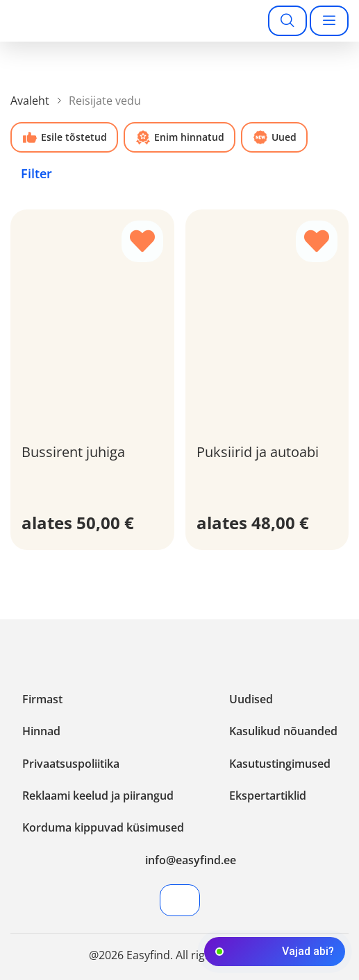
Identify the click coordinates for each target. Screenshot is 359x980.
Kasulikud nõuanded (283, 731)
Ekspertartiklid (268, 796)
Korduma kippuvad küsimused (103, 827)
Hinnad (41, 731)
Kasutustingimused (280, 764)
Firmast (42, 699)
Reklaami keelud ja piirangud (98, 796)
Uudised (251, 699)
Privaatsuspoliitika (71, 764)
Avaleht (30, 101)
